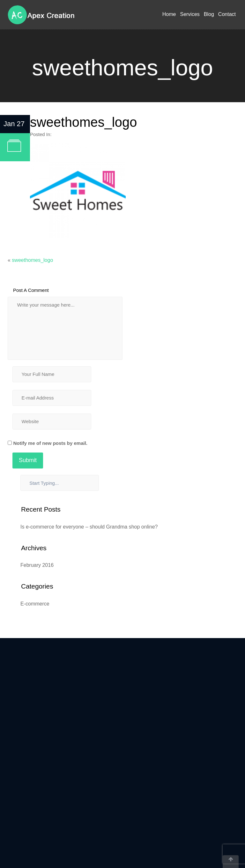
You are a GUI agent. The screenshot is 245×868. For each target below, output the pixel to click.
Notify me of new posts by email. (50, 443)
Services (190, 14)
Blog (209, 14)
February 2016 (37, 565)
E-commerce (35, 604)
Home (169, 14)
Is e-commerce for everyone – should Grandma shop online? (89, 527)
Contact (227, 14)
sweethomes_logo (32, 260)
